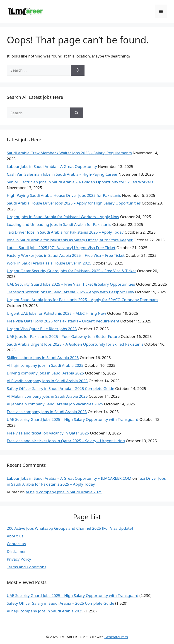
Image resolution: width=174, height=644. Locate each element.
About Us (15, 536)
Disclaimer (16, 551)
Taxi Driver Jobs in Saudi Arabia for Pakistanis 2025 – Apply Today (65, 232)
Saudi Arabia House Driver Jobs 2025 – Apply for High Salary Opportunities (74, 203)
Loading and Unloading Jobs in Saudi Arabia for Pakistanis (59, 224)
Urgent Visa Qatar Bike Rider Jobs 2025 (42, 329)
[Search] (78, 70)
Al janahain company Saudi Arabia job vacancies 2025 (55, 404)
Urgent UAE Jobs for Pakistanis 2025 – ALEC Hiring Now (56, 313)
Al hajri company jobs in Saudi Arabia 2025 (45, 365)
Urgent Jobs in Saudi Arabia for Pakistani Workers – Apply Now (63, 217)
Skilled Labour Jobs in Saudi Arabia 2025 (43, 358)
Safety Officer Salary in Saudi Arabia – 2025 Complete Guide (60, 388)
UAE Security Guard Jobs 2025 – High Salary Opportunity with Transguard (73, 419)
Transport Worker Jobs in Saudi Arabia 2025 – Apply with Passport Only (70, 292)
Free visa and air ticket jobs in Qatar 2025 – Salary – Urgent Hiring (66, 441)
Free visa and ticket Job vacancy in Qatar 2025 (48, 433)
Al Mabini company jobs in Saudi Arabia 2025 (47, 396)
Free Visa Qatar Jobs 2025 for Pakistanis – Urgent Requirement (63, 321)
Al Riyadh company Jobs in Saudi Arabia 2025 (47, 381)
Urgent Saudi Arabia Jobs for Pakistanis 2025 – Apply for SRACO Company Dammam (82, 300)
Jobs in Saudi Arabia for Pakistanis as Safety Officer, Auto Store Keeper (70, 240)
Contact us (16, 544)
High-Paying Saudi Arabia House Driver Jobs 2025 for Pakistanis (64, 195)
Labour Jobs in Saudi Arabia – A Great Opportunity (52, 166)
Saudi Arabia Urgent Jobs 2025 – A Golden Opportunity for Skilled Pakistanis (75, 344)
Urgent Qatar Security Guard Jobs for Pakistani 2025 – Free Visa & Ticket (71, 271)
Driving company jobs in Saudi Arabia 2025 (45, 373)
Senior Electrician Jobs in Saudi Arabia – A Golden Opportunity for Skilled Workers (80, 182)
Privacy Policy (19, 559)
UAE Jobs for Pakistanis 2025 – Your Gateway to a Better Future (63, 336)
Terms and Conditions (27, 567)
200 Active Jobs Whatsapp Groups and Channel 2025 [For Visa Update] (70, 528)
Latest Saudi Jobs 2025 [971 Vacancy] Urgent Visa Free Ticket (61, 248)
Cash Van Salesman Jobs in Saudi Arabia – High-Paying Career (62, 174)
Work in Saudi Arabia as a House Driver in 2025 (49, 263)
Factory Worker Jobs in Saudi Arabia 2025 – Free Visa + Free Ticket (66, 255)
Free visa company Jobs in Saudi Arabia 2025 (47, 412)
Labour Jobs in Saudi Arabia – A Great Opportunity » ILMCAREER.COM (69, 478)
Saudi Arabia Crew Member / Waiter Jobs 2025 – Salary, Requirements (69, 153)
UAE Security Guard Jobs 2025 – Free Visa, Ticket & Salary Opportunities (71, 284)
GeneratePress (116, 637)
